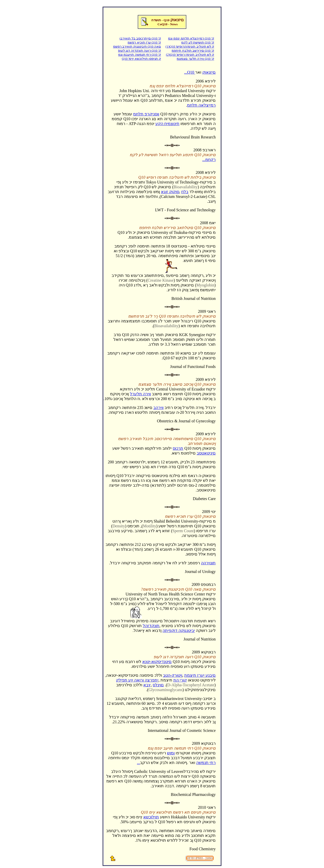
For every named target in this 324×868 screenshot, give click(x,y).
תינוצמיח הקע (167, 124)
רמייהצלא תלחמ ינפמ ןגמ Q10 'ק (191, 38)
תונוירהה (208, 563)
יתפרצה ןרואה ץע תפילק (137, 680)
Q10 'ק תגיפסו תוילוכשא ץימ (141, 59)
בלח (185, 192)
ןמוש (171, 753)
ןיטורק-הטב (173, 675)
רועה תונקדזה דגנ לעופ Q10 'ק (139, 50)
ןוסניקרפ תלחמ (146, 114)
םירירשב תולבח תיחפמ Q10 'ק (193, 50)
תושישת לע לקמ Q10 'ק (198, 42)
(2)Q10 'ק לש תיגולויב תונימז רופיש (190, 55)
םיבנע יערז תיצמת (200, 675)
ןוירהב (158, 408)
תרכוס (178, 448)
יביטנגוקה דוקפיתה (179, 631)
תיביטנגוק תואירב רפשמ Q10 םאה (137, 46)
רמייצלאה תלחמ (201, 105)
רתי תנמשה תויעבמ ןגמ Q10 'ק (140, 55)
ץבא (147, 685)
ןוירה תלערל (140, 394)
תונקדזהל (151, 626)
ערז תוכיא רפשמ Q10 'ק (144, 42)
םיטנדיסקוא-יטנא (157, 662)
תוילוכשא (151, 817)
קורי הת (180, 680)
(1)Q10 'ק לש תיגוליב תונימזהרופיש (190, 46)
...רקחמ (209, 160)
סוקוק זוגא (170, 192)
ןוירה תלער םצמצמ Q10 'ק (195, 59)
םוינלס (158, 685)
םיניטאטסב (206, 453)
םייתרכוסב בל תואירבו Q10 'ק (140, 38)
